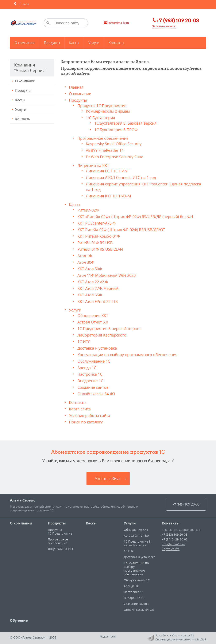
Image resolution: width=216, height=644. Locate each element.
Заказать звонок (164, 26)
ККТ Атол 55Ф (90, 295)
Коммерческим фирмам (108, 111)
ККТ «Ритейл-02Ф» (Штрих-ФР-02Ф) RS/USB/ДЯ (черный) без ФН (135, 217)
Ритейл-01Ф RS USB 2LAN (100, 249)
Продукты (23, 90)
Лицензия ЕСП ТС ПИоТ (107, 171)
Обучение (19, 620)
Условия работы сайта (90, 415)
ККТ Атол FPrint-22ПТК (98, 301)
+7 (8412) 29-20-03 (175, 539)
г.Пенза (22, 4)
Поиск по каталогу (86, 422)
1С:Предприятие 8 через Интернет (109, 329)
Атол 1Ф (85, 256)
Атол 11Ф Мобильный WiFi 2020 (107, 275)
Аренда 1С (87, 368)
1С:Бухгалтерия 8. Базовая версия (125, 123)
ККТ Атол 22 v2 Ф (93, 282)
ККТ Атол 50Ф (90, 269)
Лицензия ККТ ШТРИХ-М (108, 196)
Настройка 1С (90, 374)
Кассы (20, 100)
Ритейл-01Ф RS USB (95, 243)
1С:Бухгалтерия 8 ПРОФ (116, 130)
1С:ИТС (84, 342)
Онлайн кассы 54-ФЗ (96, 394)
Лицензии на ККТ (93, 165)
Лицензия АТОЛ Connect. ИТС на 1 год (121, 177)
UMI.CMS (201, 639)
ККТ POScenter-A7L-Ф (97, 223)
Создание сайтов (93, 387)
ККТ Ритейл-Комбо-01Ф (99, 236)
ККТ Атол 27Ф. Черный (98, 288)
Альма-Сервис (22, 500)
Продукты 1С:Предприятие (102, 106)
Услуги (21, 109)
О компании (25, 81)
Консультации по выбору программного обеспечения (127, 355)
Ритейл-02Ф (88, 210)
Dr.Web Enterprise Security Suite (115, 157)
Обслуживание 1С (94, 361)
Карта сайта (80, 409)
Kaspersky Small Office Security (114, 144)
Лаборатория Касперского (102, 335)
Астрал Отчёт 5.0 (93, 322)
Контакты (23, 119)
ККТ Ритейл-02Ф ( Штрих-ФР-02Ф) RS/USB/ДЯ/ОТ (121, 230)
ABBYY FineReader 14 (105, 150)
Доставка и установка (97, 348)
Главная (76, 87)
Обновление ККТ (93, 315)
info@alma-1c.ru (173, 544)
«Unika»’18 (188, 635)
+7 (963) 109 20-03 (175, 534)
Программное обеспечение (103, 138)
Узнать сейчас (108, 479)
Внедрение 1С (90, 381)
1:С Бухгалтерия (100, 118)
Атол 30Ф (86, 262)
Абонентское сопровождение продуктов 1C (108, 452)
